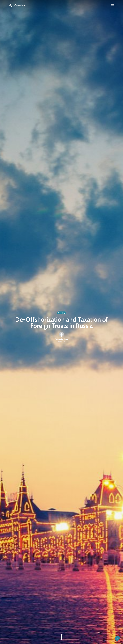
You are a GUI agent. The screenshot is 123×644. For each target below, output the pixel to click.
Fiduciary (61, 313)
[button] (113, 5)
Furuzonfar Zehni (61, 339)
